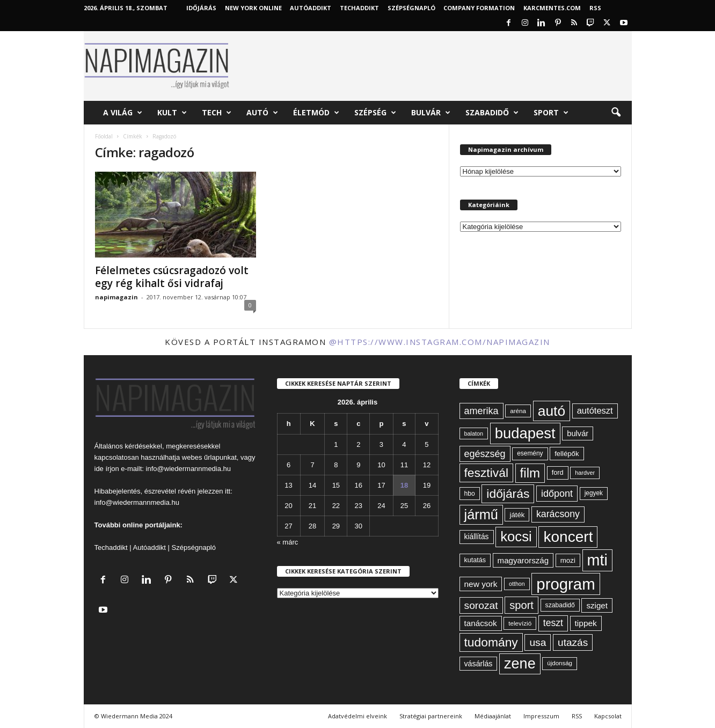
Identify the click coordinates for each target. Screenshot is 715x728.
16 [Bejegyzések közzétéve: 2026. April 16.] (359, 485)
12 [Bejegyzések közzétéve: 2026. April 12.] (427, 465)
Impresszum (541, 716)
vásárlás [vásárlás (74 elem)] (479, 664)
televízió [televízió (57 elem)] (520, 623)
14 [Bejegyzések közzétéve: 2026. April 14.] (312, 485)
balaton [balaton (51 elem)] (474, 433)
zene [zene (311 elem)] (520, 664)
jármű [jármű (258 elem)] (481, 514)
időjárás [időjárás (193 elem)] (508, 494)
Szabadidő (492, 113)
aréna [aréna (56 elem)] (518, 411)
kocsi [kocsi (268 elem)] (516, 536)
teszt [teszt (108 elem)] (553, 623)
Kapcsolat (608, 716)
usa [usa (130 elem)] (538, 642)
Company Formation (479, 8)
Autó (262, 113)
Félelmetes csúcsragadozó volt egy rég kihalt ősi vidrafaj (172, 277)
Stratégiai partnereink (431, 716)
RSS (595, 8)
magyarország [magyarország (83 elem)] (523, 560)
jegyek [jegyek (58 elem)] (594, 493)
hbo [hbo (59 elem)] (470, 494)
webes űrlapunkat (209, 457)
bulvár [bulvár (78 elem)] (578, 433)
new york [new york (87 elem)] (481, 584)
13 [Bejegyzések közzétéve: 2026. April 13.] (288, 485)
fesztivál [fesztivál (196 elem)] (486, 473)
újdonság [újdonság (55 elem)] (560, 663)
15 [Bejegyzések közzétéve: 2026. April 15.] (336, 485)
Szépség (375, 113)
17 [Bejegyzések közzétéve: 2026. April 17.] (381, 485)
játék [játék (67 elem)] (517, 515)
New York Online (253, 8)
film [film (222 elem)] (530, 473)
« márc (288, 542)
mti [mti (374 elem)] (597, 560)
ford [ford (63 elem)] (558, 472)
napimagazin (116, 297)
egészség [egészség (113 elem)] (485, 454)
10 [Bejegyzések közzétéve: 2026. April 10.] (381, 465)
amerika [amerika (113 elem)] (481, 411)
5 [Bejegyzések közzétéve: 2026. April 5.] (426, 444)
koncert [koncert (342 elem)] (568, 537)
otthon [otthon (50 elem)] (517, 584)
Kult (172, 113)
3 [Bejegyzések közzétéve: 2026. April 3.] (381, 444)
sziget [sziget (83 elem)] (597, 605)
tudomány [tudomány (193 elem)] (491, 642)
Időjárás (201, 8)
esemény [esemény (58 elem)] (530, 453)
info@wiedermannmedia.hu (188, 469)
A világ (123, 113)
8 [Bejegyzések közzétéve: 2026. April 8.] (336, 465)
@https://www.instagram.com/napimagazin (440, 342)
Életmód (316, 113)
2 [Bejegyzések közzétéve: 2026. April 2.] (358, 444)
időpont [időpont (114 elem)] (557, 494)
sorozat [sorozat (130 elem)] (481, 605)
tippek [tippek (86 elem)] (586, 623)
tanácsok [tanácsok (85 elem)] (481, 623)
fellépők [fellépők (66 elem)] (567, 454)
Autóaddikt (149, 547)
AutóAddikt (311, 8)
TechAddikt (359, 8)
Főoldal (104, 136)
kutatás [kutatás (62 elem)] (475, 560)
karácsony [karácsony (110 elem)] (558, 514)
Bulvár (431, 113)
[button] (616, 113)
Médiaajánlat (493, 716)
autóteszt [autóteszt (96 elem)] (595, 411)
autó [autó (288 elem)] (552, 411)
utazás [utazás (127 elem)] (573, 642)
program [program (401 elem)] (566, 584)
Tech (217, 113)
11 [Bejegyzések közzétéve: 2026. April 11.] (404, 465)
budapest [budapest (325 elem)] (525, 433)
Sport (551, 113)
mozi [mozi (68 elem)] (568, 560)
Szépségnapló (411, 8)
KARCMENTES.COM (552, 8)
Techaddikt (111, 547)
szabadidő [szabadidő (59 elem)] (560, 605)
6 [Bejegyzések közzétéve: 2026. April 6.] (289, 465)
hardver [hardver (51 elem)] (585, 473)
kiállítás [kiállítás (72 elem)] (477, 536)
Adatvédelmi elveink (357, 716)
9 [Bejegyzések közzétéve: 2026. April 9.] (358, 465)
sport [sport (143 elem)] (521, 605)
